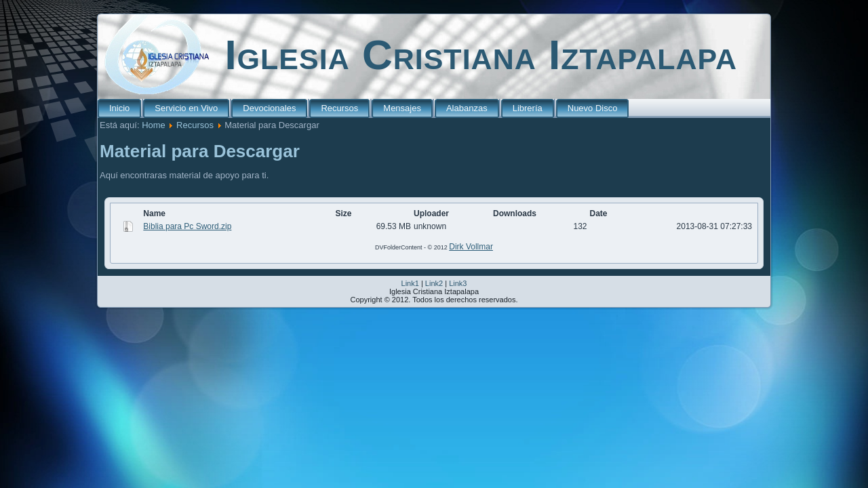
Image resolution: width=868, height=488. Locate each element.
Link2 (434, 283)
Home (154, 125)
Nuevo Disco (593, 108)
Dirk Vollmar (471, 247)
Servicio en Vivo (186, 108)
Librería (528, 108)
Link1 (410, 283)
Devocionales (269, 108)
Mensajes (402, 108)
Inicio (119, 108)
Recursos (339, 108)
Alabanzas (467, 108)
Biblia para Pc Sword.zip (187, 226)
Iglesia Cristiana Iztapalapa (481, 55)
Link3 (458, 283)
